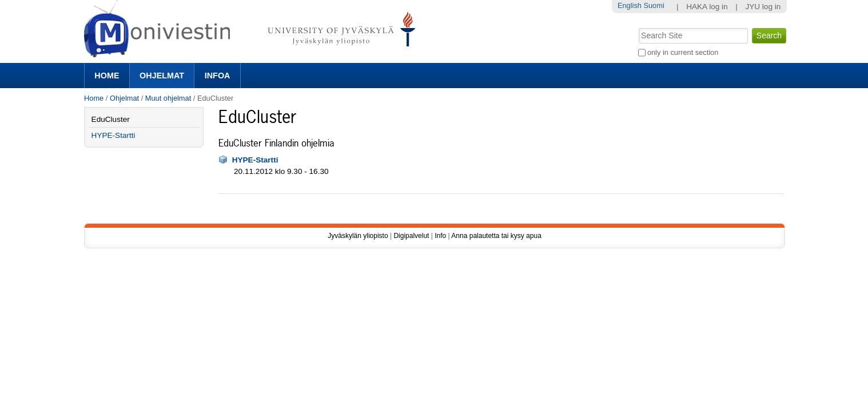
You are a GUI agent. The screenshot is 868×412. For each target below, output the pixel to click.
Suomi (654, 5)
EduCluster (111, 119)
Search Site (637, 27)
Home (107, 76)
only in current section (683, 52)
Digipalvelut (411, 236)
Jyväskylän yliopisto (358, 236)
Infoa (218, 76)
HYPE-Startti (255, 160)
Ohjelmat (162, 76)
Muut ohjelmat (168, 98)
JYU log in (763, 7)
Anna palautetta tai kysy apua (496, 236)
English (630, 5)
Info (440, 236)
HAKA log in (707, 7)
